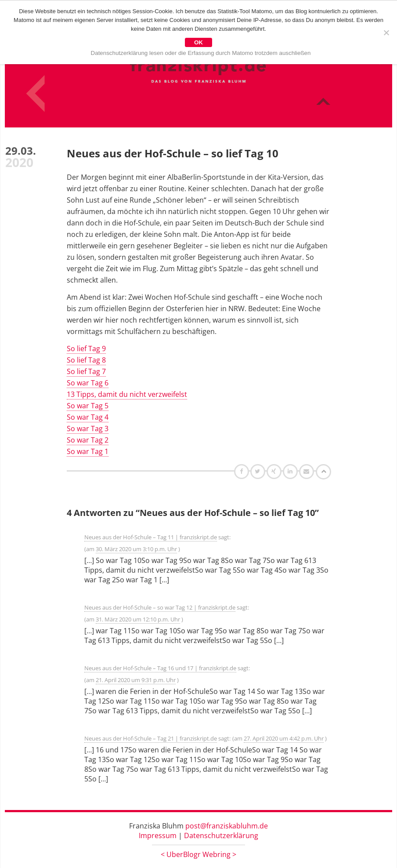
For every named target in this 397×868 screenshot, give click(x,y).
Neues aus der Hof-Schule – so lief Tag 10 (173, 153)
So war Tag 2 (88, 440)
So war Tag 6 (88, 383)
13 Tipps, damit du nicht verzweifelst (127, 394)
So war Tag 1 (88, 451)
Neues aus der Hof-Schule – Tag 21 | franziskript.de (151, 738)
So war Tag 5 (88, 406)
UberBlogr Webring (198, 854)
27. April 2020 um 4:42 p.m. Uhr (284, 738)
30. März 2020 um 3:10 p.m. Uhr (136, 549)
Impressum (158, 835)
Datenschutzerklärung (221, 835)
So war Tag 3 (88, 429)
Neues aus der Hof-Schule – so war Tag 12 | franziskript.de (160, 607)
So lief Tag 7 (86, 371)
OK (198, 42)
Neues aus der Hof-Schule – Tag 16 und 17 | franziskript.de (160, 668)
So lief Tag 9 (86, 349)
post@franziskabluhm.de (227, 826)
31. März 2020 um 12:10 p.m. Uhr (138, 619)
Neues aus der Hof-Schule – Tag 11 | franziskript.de (151, 537)
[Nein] (386, 33)
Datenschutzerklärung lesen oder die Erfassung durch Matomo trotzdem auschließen (201, 53)
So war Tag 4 (88, 417)
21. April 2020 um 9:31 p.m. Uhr (136, 680)
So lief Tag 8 (86, 360)
